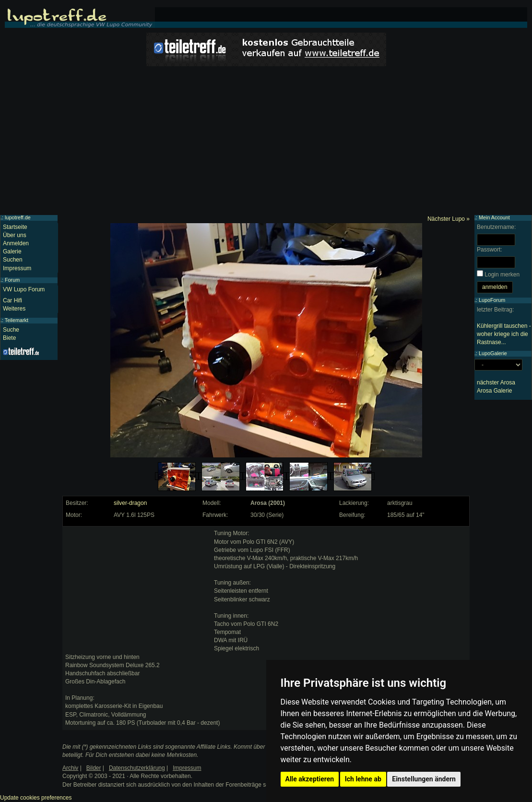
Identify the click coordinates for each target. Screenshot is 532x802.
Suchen (13, 260)
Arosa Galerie (494, 391)
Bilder (94, 768)
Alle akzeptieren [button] (310, 779)
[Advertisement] (266, 143)
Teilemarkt (17, 320)
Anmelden (16, 243)
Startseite (15, 227)
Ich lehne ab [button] (363, 779)
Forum (12, 280)
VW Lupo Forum (24, 289)
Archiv (70, 768)
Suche (11, 330)
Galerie (12, 251)
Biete (9, 338)
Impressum (17, 268)
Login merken (502, 275)
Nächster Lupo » (449, 219)
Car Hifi (12, 300)
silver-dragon (130, 503)
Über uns (15, 235)
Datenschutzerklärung (137, 768)
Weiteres (14, 309)
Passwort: (490, 250)
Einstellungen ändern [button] (424, 779)
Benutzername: (496, 227)
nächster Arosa (496, 383)
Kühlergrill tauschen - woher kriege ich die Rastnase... (504, 334)
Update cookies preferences (36, 798)
